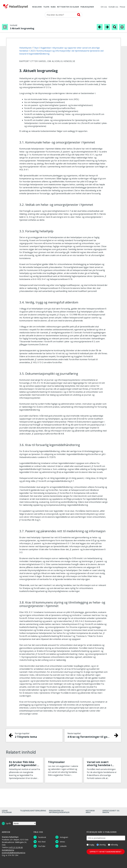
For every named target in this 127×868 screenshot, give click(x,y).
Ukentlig (101, 845)
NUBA (53, 7)
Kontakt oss (113, 7)
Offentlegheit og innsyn (111, 811)
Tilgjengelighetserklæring (33, 811)
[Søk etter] (63, 15)
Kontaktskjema (8, 850)
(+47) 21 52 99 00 (16, 847)
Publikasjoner (87, 7)
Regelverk (37, 7)
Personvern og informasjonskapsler (59, 811)
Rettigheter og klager (68, 7)
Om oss (104, 7)
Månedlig (113, 845)
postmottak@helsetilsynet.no (14, 853)
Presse (122, 7)
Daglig (90, 845)
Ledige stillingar (7, 811)
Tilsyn (46, 7)
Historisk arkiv (90, 811)
